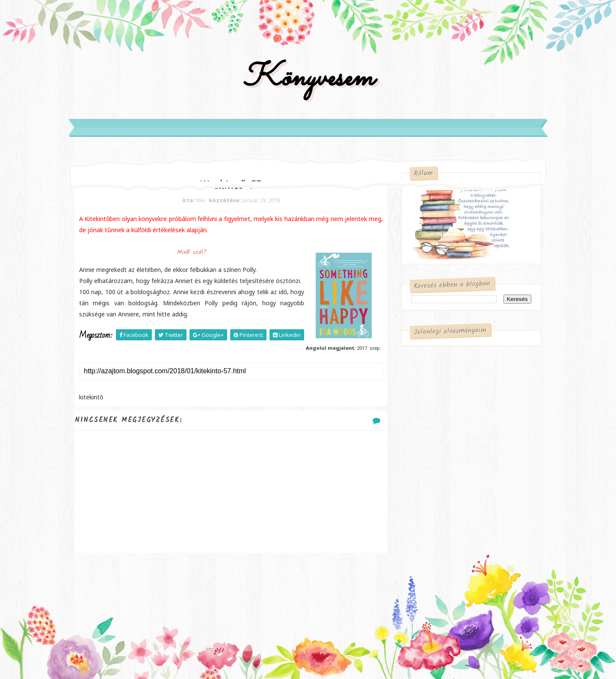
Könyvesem (308, 78)
